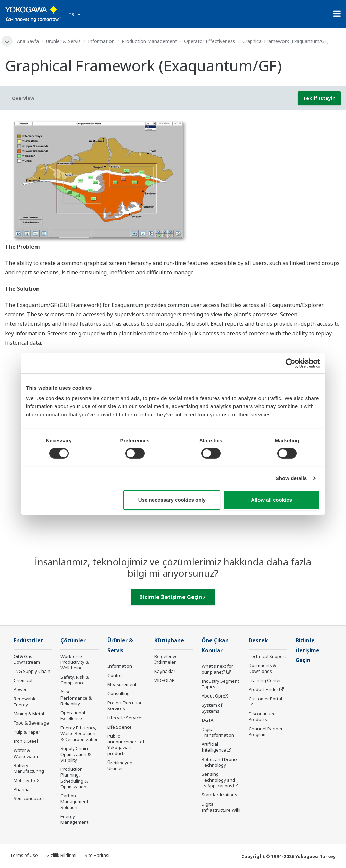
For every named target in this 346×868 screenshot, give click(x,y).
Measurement (122, 684)
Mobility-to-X (27, 780)
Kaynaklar (165, 671)
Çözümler (73, 641)
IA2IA (207, 720)
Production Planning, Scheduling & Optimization (74, 778)
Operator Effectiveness (210, 41)
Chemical (23, 680)
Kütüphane (169, 641)
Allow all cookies (271, 500)
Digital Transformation (218, 732)
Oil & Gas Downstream (27, 659)
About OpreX (215, 696)
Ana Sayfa (28, 41)
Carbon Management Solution (74, 801)
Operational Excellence (73, 716)
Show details (291, 478)
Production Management (149, 41)
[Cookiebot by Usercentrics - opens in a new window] (290, 363)
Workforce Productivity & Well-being (75, 662)
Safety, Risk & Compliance (75, 680)
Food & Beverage (31, 723)
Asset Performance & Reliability (76, 698)
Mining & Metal (29, 714)
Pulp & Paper (27, 732)
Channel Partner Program (266, 731)
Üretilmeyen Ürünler (120, 766)
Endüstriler (28, 641)
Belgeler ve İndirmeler (166, 659)
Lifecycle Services (126, 718)
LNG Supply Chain (32, 671)
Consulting (119, 693)
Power (20, 689)
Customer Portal (265, 699)
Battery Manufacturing (29, 768)
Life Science (120, 727)
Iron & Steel (26, 741)
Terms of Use (24, 855)
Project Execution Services (125, 705)
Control (115, 675)
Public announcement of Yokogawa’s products (126, 745)
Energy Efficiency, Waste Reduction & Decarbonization (80, 733)
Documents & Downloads (262, 668)
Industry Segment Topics (220, 684)
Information (101, 41)
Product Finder (264, 689)
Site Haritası (97, 855)
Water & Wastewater (26, 753)
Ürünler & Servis (63, 41)
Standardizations (219, 795)
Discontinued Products (262, 717)
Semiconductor (29, 798)
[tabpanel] (173, 179)
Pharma (22, 789)
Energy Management (74, 819)
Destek (258, 641)
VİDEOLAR (165, 680)
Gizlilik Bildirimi (61, 855)
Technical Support (267, 656)
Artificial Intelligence (214, 747)
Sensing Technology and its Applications (218, 780)
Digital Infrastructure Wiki (221, 807)
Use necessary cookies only (172, 500)
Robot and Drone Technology (219, 762)
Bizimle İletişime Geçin (172, 597)
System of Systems (212, 708)
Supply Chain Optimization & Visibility (76, 754)
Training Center (265, 680)
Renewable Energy (25, 701)
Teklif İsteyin (319, 98)
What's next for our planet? (217, 669)
